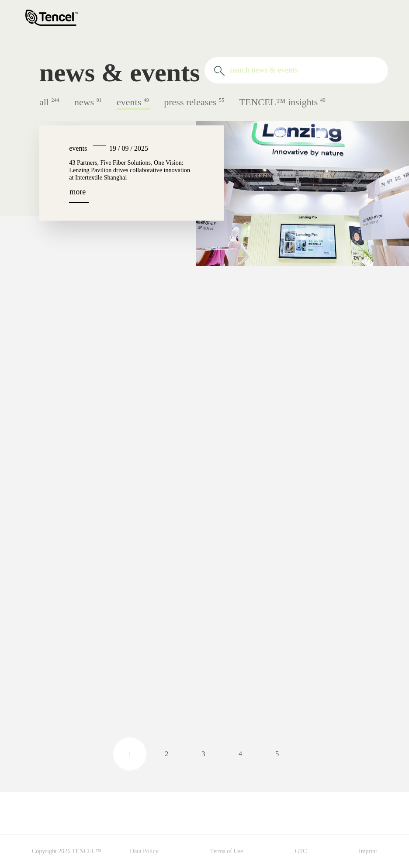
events (133, 102)
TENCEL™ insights (282, 102)
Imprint (368, 851)
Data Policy (144, 851)
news (89, 102)
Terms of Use (227, 851)
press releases (195, 102)
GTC (301, 851)
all (50, 102)
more (78, 192)
